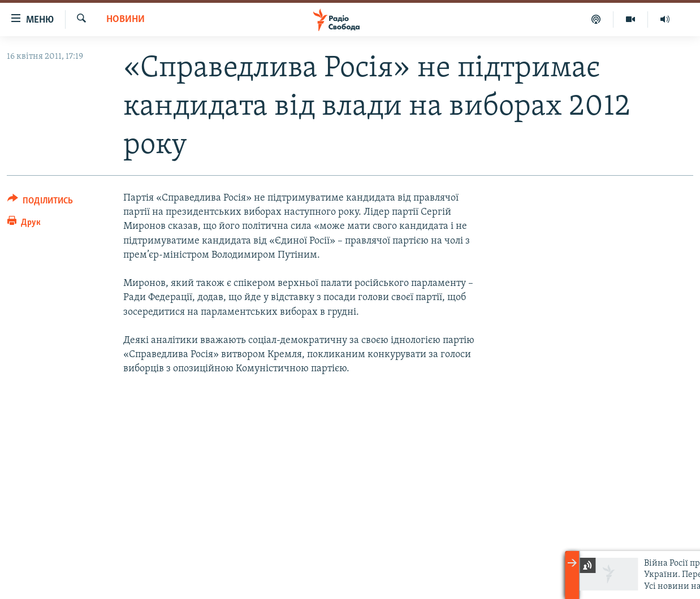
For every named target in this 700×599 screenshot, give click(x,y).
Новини (126, 19)
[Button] (40, 203)
